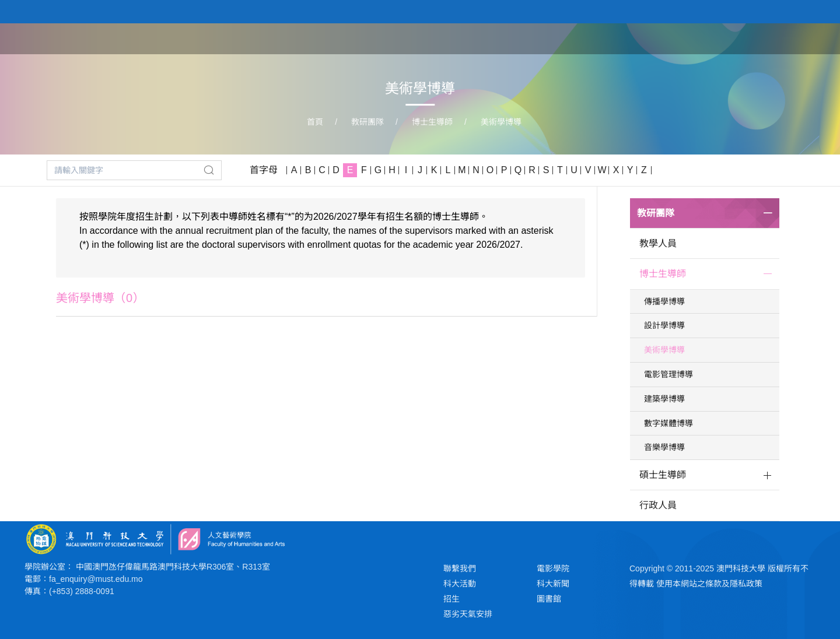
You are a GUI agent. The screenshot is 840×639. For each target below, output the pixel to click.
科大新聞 (553, 584)
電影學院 (553, 568)
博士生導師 (432, 122)
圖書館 (549, 599)
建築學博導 (664, 399)
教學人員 (658, 243)
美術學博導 (501, 122)
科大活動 (460, 584)
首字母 (264, 170)
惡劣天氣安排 (468, 614)
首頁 (514, 38)
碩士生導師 (663, 475)
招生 (452, 599)
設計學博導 (664, 325)
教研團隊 (682, 38)
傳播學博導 (664, 301)
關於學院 (563, 38)
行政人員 (658, 505)
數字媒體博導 (668, 423)
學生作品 (742, 38)
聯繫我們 (460, 568)
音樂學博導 (664, 447)
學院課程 (623, 38)
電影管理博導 (668, 374)
